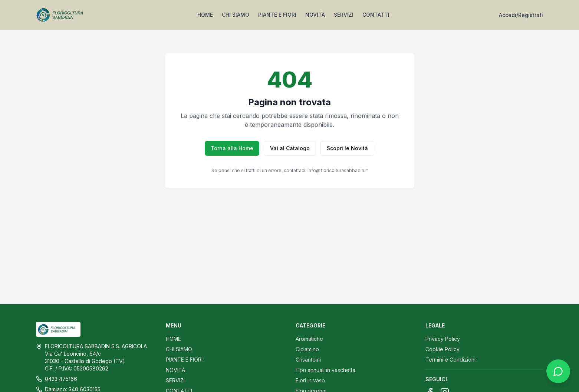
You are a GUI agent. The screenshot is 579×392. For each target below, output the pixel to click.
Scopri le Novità (347, 148)
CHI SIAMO (236, 15)
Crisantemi (308, 360)
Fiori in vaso (310, 380)
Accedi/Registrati (521, 15)
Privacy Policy (443, 339)
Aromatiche (309, 339)
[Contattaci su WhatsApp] (558, 375)
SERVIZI (344, 15)
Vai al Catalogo (290, 148)
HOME (205, 15)
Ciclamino (307, 349)
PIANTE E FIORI (277, 15)
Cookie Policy (443, 349)
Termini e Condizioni (450, 360)
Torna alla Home (232, 148)
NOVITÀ (315, 15)
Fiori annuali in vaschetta (325, 370)
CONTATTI (376, 15)
